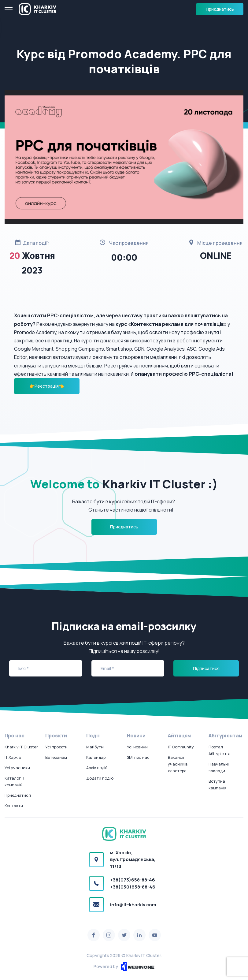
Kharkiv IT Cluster (21, 747)
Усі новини (137, 747)
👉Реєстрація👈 (47, 386)
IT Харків (13, 757)
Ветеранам (56, 757)
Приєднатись (220, 9)
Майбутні (95, 747)
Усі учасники (17, 768)
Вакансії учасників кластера (178, 764)
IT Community (181, 747)
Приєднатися (18, 795)
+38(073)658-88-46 (133, 880)
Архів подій (97, 768)
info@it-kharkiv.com (133, 905)
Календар (96, 757)
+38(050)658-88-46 (133, 887)
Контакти (14, 806)
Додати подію (100, 778)
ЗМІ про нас (138, 757)
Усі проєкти (56, 747)
